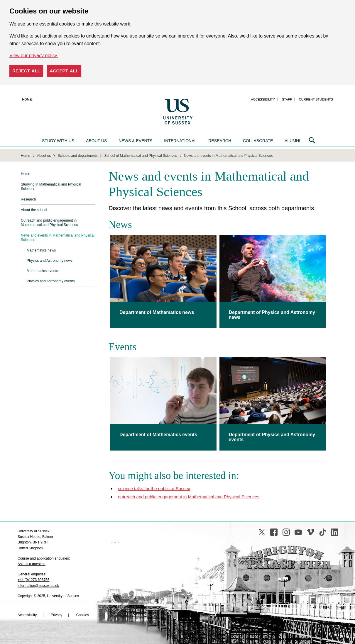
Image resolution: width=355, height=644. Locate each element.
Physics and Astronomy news (50, 261)
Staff (287, 99)
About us (96, 141)
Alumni (292, 141)
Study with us (58, 141)
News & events (135, 141)
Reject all (26, 71)
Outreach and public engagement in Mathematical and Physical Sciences (49, 223)
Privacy (56, 615)
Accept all (64, 71)
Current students (316, 99)
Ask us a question (32, 564)
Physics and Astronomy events (51, 281)
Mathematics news (41, 250)
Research (220, 141)
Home (27, 99)
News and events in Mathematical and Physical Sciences (58, 238)
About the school (34, 210)
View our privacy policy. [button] (34, 56)
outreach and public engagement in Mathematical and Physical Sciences (189, 497)
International (180, 141)
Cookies (83, 615)
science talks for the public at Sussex (154, 488)
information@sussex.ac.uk (38, 586)
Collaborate (258, 141)
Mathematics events (42, 271)
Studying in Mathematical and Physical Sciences (51, 187)
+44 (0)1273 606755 (33, 580)
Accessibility (263, 99)
